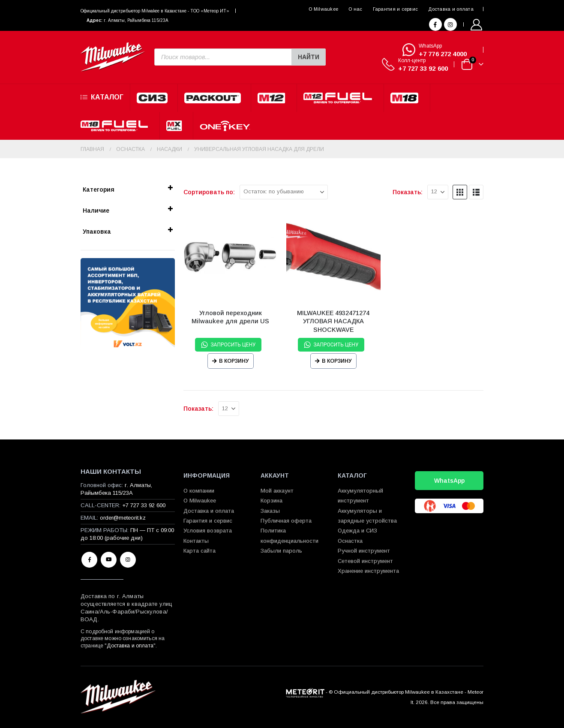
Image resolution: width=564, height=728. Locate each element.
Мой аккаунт (277, 491)
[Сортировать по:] (284, 192)
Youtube (109, 560)
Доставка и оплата (451, 9)
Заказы (270, 511)
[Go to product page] (231, 255)
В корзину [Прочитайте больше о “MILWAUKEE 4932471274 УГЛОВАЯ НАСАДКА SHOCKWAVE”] (337, 361)
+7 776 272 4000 (443, 54)
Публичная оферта (286, 521)
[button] (460, 192)
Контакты (196, 541)
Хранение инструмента (368, 571)
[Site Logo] (113, 57)
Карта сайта (199, 551)
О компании (199, 491)
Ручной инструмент (364, 551)
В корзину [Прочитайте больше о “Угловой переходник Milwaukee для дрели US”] (234, 361)
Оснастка (350, 541)
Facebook (89, 560)
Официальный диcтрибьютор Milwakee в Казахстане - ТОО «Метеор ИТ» (155, 11)
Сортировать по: (209, 192)
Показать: (408, 192)
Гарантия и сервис (396, 9)
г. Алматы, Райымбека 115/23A (136, 20)
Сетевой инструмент (365, 561)
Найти (309, 57)
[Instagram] (450, 24)
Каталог (102, 97)
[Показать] (438, 192)
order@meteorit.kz (123, 518)
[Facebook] (435, 24)
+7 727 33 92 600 (423, 68)
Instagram (128, 560)
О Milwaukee (323, 9)
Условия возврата (208, 531)
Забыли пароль (281, 551)
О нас (355, 9)
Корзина (271, 501)
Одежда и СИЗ (357, 531)
